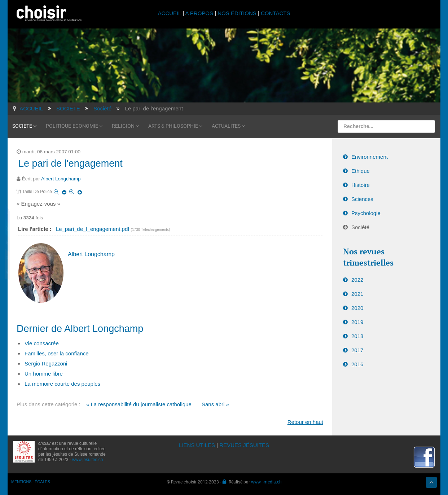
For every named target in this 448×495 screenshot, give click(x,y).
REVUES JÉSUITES (244, 445)
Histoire (361, 185)
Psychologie (366, 213)
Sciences (362, 199)
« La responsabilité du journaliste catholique (139, 404)
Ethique (361, 171)
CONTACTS (275, 13)
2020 (357, 308)
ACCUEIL (170, 13)
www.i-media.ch (266, 482)
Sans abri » (215, 404)
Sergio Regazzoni (46, 363)
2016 (357, 364)
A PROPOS (199, 13)
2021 (357, 294)
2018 (357, 336)
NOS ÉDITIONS (237, 13)
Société (360, 227)
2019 (357, 322)
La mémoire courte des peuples (62, 384)
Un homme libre (44, 374)
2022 (357, 280)
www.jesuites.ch (87, 460)
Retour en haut (305, 422)
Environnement (370, 157)
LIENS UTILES (197, 445)
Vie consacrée (42, 343)
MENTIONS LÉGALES (31, 482)
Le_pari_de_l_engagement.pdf (93, 229)
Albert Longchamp (61, 179)
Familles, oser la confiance (57, 353)
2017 (357, 350)
